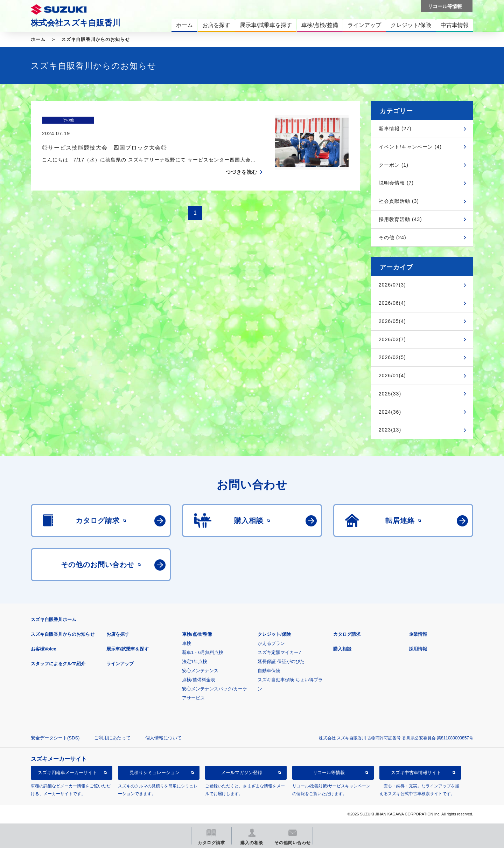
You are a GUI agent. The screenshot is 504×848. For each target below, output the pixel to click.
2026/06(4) (392, 303)
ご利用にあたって (112, 738)
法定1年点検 (195, 661)
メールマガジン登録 (242, 773)
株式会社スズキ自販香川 (76, 23)
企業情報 (418, 634)
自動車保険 (269, 671)
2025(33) (390, 394)
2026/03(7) (392, 339)
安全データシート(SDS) (55, 738)
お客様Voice (44, 649)
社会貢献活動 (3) (399, 201)
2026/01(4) (392, 375)
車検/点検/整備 (197, 634)
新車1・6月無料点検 (203, 652)
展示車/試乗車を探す (128, 649)
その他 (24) (393, 237)
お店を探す (118, 634)
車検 (187, 643)
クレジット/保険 (274, 634)
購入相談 (342, 649)
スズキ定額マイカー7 (279, 652)
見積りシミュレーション (155, 773)
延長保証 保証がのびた (281, 661)
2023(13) (390, 430)
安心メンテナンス (200, 671)
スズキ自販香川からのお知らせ (96, 39)
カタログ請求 (347, 634)
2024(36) (390, 412)
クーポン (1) (394, 165)
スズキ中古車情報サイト (416, 773)
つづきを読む (241, 158)
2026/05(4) (392, 321)
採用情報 (418, 649)
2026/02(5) (392, 357)
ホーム (38, 39)
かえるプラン (271, 643)
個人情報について (163, 738)
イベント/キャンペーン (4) (410, 147)
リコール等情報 (329, 773)
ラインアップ (120, 664)
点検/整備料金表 (199, 680)
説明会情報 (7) (396, 183)
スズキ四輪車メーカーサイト (67, 773)
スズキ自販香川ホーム (54, 619)
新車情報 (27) (395, 129)
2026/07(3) (392, 285)
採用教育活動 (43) (400, 219)
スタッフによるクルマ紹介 (58, 664)
